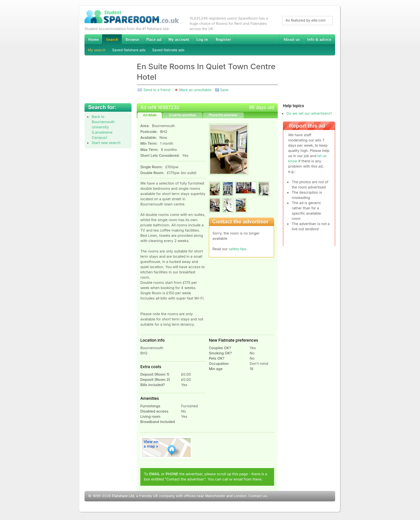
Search (112, 40)
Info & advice (319, 40)
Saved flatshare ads (129, 50)
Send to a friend (157, 90)
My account (179, 40)
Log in (202, 40)
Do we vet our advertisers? (309, 113)
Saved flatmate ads (168, 50)
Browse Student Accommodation (132, 40)
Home (93, 40)
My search (97, 50)
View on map (166, 447)
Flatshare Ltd (123, 496)
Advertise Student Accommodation (154, 40)
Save (224, 90)
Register (223, 40)
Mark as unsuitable (195, 90)
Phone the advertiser (223, 115)
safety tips (238, 249)
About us (291, 40)
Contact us (257, 496)
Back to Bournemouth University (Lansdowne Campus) (103, 127)
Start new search (106, 143)
